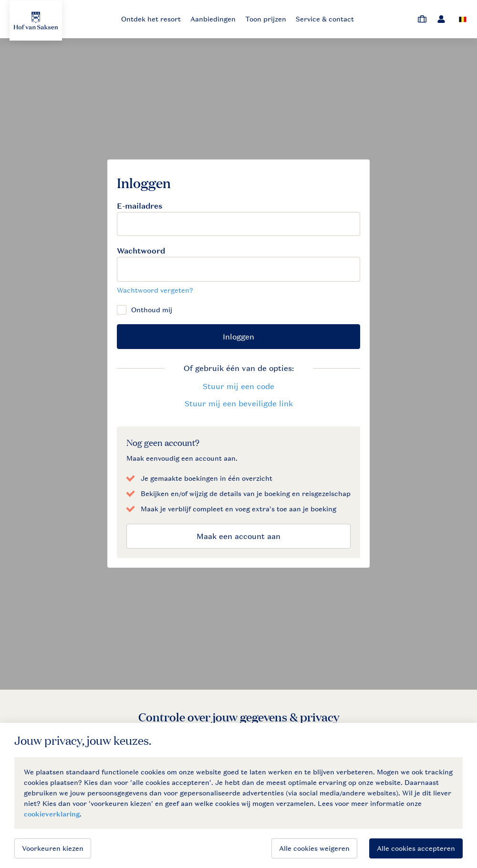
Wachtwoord (141, 251)
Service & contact (325, 19)
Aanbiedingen (213, 19)
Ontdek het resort (151, 19)
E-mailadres (140, 206)
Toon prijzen (266, 19)
